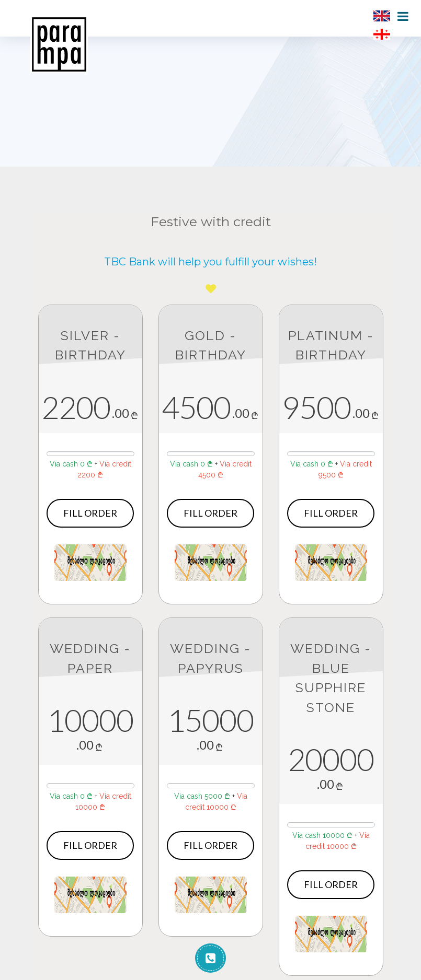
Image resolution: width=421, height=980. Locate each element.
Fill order (90, 513)
